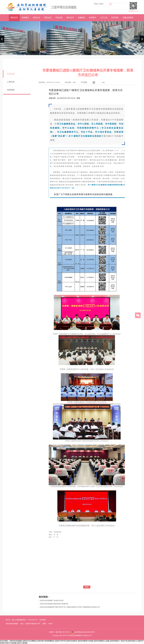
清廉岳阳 (52, 98)
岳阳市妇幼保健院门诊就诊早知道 (52, 601)
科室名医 (59, 18)
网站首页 (14, 18)
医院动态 (48, 18)
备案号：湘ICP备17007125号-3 (60, 632)
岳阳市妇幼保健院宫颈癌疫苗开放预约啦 (54, 604)
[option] (78, 98)
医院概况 (25, 18)
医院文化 (37, 18)
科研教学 (93, 18)
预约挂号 (70, 18)
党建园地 (81, 18)
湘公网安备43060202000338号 (84, 632)
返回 (87, 587)
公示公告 (104, 18)
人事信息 (11, 82)
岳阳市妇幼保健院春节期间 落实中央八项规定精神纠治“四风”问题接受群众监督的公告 (70, 607)
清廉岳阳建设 (128, 18)
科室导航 (115, 18)
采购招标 (11, 90)
